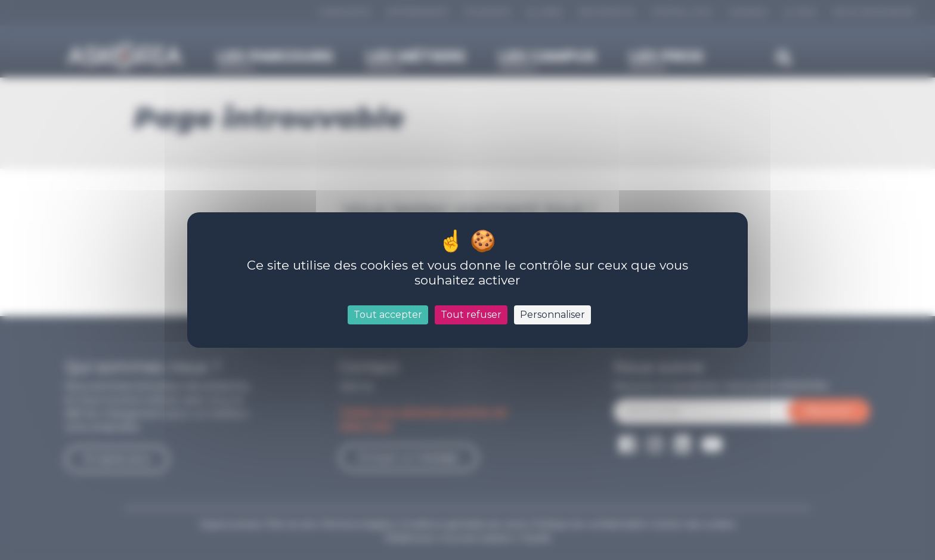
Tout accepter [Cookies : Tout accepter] (388, 315)
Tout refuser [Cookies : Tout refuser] (471, 315)
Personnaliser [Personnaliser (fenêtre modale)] (552, 315)
